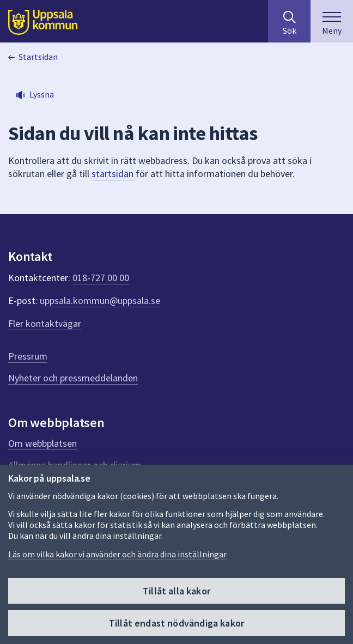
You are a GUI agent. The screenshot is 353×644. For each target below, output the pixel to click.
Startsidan (38, 57)
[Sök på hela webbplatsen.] (289, 21)
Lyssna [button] (42, 94)
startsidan (112, 174)
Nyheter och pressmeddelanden (73, 378)
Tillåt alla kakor (176, 591)
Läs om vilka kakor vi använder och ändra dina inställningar (117, 555)
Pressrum (28, 356)
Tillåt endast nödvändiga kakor (176, 624)
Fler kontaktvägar (45, 323)
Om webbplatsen (42, 443)
